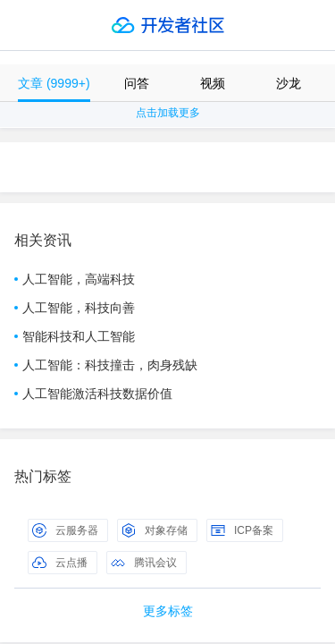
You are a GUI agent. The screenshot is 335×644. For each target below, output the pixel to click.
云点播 (60, 563)
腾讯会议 (144, 563)
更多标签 (168, 611)
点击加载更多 (168, 113)
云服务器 (65, 530)
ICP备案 (242, 530)
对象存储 (155, 530)
